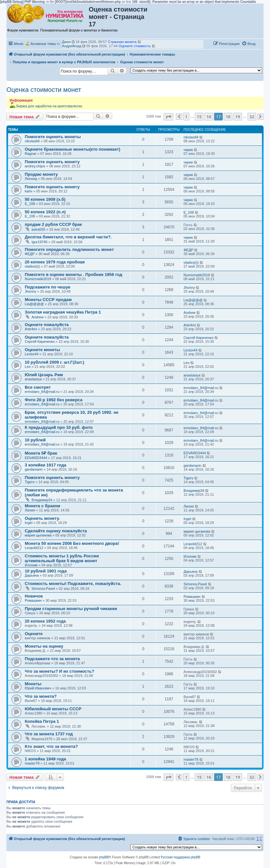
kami (28, 191)
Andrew (37, 317)
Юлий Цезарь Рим (44, 375)
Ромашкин (33, 600)
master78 (32, 763)
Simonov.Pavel (43, 589)
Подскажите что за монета (52, 659)
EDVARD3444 (36, 458)
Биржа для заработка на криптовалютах (49, 106)
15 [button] (199, 117)
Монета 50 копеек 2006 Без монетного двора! (72, 543)
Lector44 (32, 354)
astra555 (38, 229)
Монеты (33, 684)
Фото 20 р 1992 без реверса (54, 400)
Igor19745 (40, 242)
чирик (188, 150)
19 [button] (238, 117)
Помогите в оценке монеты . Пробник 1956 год (73, 275)
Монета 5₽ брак (41, 453)
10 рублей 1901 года (46, 571)
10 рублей (35, 440)
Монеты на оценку (44, 646)
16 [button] (209, 117)
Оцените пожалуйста (47, 325)
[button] (168, 117)
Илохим (31, 565)
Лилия (30, 510)
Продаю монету (41, 174)
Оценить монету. (42, 518)
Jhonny (30, 291)
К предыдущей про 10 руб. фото (59, 427)
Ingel (29, 523)
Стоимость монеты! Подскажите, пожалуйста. (73, 584)
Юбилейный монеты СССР (53, 709)
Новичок (34, 596)
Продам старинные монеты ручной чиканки (71, 609)
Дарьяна (32, 575)
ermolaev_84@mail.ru (42, 392)
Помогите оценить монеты (53, 137)
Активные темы (43, 44)
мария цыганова (38, 535)
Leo (28, 367)
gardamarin (34, 469)
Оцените (34, 634)
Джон (66, 42)
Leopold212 (34, 548)
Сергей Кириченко (40, 341)
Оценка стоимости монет (44, 90)
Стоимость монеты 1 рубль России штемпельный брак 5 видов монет (62, 558)
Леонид (31, 179)
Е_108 (30, 204)
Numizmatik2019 (38, 279)
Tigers (30, 482)
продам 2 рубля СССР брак (53, 224)
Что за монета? (41, 696)
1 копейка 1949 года (45, 759)
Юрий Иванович (38, 688)
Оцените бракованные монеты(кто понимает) (72, 149)
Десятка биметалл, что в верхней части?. (68, 237)
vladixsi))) (32, 266)
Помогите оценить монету (52, 162)
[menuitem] (249, 44)
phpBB (104, 857)
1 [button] (186, 117)
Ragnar (31, 154)
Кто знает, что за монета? (51, 746)
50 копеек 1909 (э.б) (45, 199)
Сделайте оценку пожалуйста (56, 531)
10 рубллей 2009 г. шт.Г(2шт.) (54, 362)
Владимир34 (42, 500)
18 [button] (228, 117)
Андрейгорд (72, 46)
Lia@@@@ (34, 304)
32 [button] (252, 117)
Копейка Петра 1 (42, 721)
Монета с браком (42, 506)
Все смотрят (38, 387)
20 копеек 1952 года (45, 621)
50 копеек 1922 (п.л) (45, 212)
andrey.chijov (35, 166)
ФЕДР (30, 254)
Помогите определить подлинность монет (69, 249)
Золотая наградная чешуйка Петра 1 (63, 312)
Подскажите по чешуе (48, 287)
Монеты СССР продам (48, 300)
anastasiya (33, 379)
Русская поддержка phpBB (180, 857)
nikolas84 (32, 141)
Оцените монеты (42, 350)
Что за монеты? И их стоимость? (59, 671)
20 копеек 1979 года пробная (55, 262)
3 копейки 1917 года (45, 465)
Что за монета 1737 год (49, 734)
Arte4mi (31, 329)
